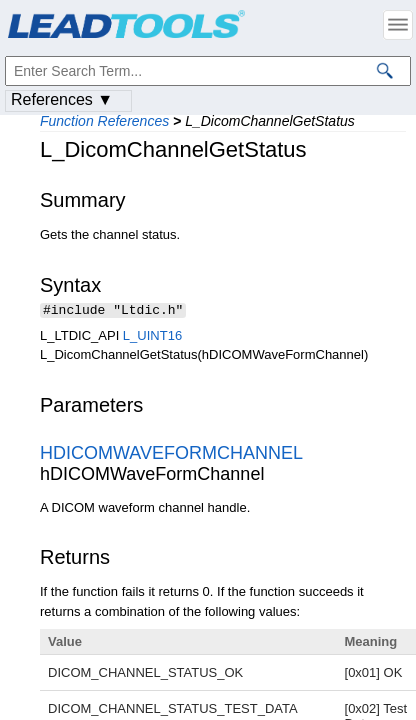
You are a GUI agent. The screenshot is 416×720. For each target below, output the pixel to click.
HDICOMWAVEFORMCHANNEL (171, 455)
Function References (104, 121)
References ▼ (62, 99)
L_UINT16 (152, 337)
